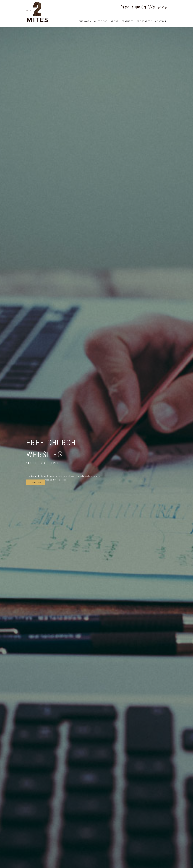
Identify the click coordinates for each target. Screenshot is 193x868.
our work (85, 21)
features (128, 21)
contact (161, 21)
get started (144, 21)
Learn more (36, 482)
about (115, 21)
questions (101, 21)
